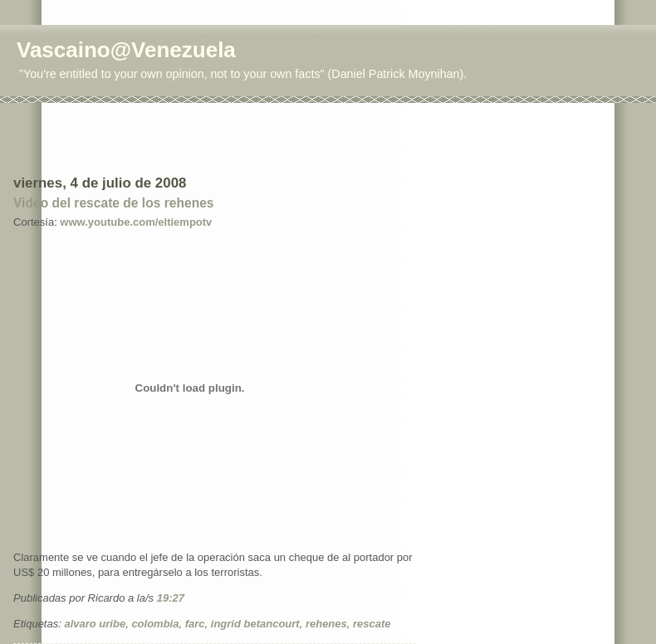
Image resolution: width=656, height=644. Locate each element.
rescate (372, 624)
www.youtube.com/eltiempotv (136, 222)
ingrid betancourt (255, 624)
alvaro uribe (95, 624)
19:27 (171, 598)
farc (195, 624)
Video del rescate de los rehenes (114, 203)
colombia (155, 624)
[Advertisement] (110, 138)
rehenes (326, 624)
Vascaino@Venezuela (126, 50)
